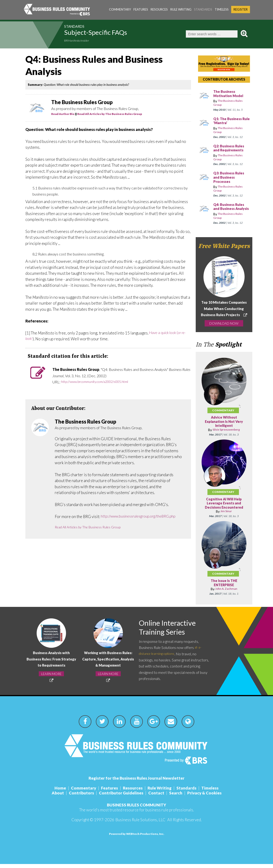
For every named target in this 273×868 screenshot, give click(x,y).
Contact (156, 797)
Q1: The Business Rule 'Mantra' (229, 121)
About (58, 797)
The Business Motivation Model (230, 94)
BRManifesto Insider (81, 41)
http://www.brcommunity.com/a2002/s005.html (99, 382)
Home (60, 792)
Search (176, 797)
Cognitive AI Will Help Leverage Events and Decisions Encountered (224, 507)
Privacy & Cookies (204, 797)
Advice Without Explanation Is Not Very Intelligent (224, 426)
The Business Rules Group (230, 103)
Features (141, 9)
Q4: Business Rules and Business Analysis (230, 209)
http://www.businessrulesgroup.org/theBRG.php (97, 523)
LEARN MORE (51, 678)
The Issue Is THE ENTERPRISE (224, 587)
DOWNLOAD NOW (224, 328)
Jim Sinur (226, 516)
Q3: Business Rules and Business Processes (230, 177)
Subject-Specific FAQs (109, 34)
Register (241, 9)
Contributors (81, 797)
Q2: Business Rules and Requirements (230, 148)
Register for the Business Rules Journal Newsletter (136, 782)
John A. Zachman (226, 593)
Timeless (222, 9)
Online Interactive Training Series (171, 632)
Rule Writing (181, 9)
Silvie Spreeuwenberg (226, 434)
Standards (203, 9)
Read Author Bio (63, 114)
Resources (159, 9)
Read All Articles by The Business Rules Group (110, 114)
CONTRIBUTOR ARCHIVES (224, 79)
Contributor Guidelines (121, 797)
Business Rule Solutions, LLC (140, 824)
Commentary (120, 9)
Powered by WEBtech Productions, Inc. (137, 838)
